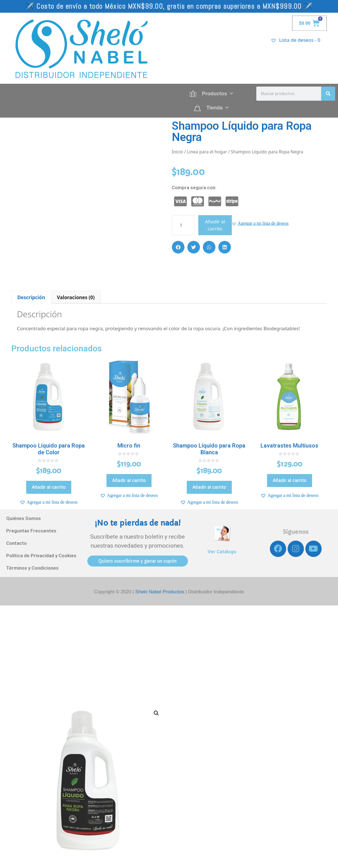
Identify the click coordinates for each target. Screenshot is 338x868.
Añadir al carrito (215, 225)
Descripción (31, 297)
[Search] (328, 94)
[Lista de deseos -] (305, 40)
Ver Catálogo (222, 552)
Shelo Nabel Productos (160, 592)
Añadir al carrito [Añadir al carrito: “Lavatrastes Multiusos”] (290, 480)
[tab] (31, 297)
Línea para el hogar (207, 152)
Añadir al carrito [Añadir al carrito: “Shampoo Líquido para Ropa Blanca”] (209, 487)
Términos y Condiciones (32, 568)
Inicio (177, 152)
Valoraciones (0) (76, 297)
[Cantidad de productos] (183, 225)
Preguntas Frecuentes (31, 531)
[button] (260, 223)
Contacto (16, 543)
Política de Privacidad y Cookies (41, 556)
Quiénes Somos (24, 518)
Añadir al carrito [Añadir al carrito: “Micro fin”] (129, 480)
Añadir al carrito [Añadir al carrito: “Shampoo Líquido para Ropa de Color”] (49, 487)
